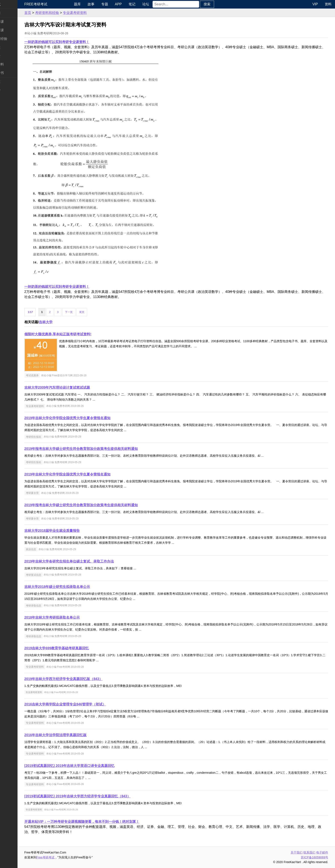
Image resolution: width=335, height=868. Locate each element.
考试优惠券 (49, 375)
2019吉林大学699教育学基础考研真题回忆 (73, 648)
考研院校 (10, 47)
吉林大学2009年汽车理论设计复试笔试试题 (74, 387)
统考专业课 (12, 30)
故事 (105, 4)
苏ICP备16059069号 (314, 857)
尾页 (98, 312)
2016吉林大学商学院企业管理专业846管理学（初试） (82, 704)
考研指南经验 (14, 39)
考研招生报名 (50, 437)
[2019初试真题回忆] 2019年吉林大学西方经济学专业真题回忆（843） (94, 796)
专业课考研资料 (91, 13)
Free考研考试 (52, 4)
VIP (315, 4)
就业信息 (48, 549)
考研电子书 (12, 73)
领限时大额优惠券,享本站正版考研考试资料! (75, 334)
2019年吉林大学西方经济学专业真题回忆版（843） (80, 679)
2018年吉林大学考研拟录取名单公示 (69, 617)
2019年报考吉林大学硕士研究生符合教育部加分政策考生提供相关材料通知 (98, 449)
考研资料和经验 (64, 13)
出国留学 (10, 90)
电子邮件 (322, 852)
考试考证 (10, 82)
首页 (44, 13)
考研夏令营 (49, 493)
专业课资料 (12, 64)
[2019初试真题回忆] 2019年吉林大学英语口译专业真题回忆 (86, 766)
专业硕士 (10, 56)
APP (132, 4)
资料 (328, 4)
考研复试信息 (50, 575)
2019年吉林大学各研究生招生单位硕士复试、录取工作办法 (86, 561)
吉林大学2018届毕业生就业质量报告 (69, 531)
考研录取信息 (50, 605)
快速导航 (10, 4)
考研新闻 (10, 13)
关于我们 (297, 852)
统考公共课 (12, 22)
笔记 (146, 4)
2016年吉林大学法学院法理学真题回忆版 (72, 735)
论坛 (160, 4)
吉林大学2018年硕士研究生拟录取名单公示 (74, 587)
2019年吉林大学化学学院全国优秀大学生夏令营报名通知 (84, 418)
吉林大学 (62, 322)
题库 (91, 4)
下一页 (86, 312)
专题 (119, 4)
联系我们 (309, 852)
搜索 (221, 4)
